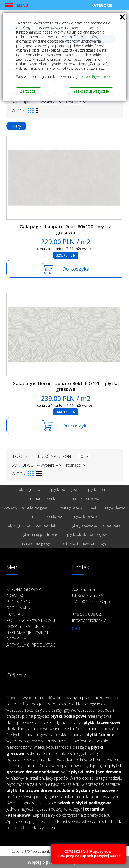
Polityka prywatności (31, 620)
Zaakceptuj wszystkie (91, 91)
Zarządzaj (28, 91)
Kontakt (16, 614)
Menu (22, 5)
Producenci (20, 602)
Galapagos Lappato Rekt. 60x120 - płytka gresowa (66, 230)
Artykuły (16, 639)
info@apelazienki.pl (90, 620)
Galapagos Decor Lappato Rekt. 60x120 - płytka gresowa (66, 386)
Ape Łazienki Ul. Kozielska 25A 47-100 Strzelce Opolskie (95, 596)
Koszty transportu (28, 626)
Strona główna (24, 589)
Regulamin (19, 608)
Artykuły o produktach (33, 645)
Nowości (16, 596)
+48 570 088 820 (88, 614)
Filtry (16, 126)
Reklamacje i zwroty (29, 633)
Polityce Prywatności (95, 76)
